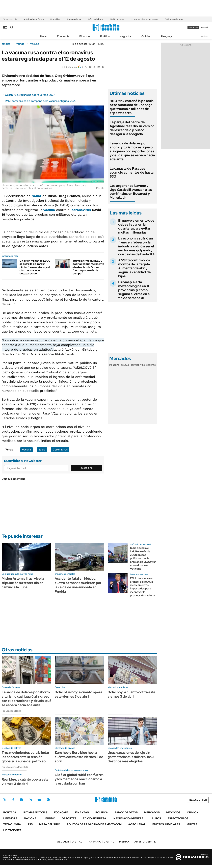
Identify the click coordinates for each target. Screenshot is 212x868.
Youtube (39, 800)
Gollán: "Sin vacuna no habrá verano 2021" (30, 95)
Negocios (126, 36)
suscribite (193, 27)
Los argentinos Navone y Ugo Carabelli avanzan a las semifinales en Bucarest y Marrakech (131, 192)
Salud (37, 196)
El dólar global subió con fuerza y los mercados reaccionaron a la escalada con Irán (79, 779)
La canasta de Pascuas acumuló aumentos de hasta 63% (132, 172)
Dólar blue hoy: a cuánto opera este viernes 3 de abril (78, 694)
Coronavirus (60, 450)
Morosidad (55, 19)
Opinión (146, 36)
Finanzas (85, 36)
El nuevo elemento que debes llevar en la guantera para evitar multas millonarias (136, 226)
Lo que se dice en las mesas (144, 19)
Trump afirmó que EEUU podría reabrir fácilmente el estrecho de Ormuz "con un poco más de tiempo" (88, 267)
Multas (192, 824)
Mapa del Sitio (50, 824)
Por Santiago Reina (11, 711)
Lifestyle (10, 818)
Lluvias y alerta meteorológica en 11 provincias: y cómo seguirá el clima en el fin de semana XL (134, 290)
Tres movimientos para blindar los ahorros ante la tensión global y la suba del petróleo (26, 757)
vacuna (49, 210)
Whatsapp (48, 800)
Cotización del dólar (175, 19)
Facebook (13, 800)
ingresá (204, 27)
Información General (129, 818)
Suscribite (87, 468)
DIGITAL (69, 842)
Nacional (31, 818)
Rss (30, 824)
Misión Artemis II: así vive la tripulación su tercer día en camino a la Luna (23, 583)
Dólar (44, 36)
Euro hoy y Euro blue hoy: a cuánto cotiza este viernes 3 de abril (79, 757)
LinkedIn (30, 800)
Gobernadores (74, 19)
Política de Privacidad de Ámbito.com (94, 824)
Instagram (21, 800)
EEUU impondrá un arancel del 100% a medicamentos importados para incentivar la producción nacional (143, 587)
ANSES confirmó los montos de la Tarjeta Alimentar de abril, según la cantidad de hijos (134, 268)
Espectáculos (178, 818)
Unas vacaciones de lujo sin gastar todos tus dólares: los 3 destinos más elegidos (131, 757)
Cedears (151, 365)
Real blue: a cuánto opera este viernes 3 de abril (25, 782)
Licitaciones (12, 830)
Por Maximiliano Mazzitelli (15, 767)
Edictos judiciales (166, 824)
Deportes (69, 818)
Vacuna (35, 44)
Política (105, 36)
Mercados (152, 812)
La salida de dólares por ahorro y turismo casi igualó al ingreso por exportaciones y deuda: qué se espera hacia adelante (132, 151)
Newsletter (204, 36)
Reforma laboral (95, 19)
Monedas (114, 365)
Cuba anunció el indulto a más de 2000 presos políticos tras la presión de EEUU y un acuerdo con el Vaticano (143, 558)
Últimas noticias (35, 812)
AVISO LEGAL (137, 824)
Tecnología (12, 824)
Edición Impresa (94, 818)
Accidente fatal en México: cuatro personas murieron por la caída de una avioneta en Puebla (78, 585)
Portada (10, 812)
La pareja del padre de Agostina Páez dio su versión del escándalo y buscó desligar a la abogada (132, 128)
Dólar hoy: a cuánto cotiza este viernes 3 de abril (132, 694)
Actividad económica (34, 19)
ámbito (6, 44)
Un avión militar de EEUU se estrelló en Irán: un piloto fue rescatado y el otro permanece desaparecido (35, 267)
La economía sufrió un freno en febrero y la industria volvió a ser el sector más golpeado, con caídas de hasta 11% (136, 246)
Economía (63, 36)
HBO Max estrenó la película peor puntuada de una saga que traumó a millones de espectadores (132, 107)
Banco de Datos (126, 812)
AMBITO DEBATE (137, 842)
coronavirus (81, 210)
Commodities (138, 365)
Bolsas (125, 365)
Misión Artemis (117, 19)
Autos (156, 818)
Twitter (5, 800)
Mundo (20, 44)
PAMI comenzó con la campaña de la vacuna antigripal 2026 (41, 101)
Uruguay (167, 36)
